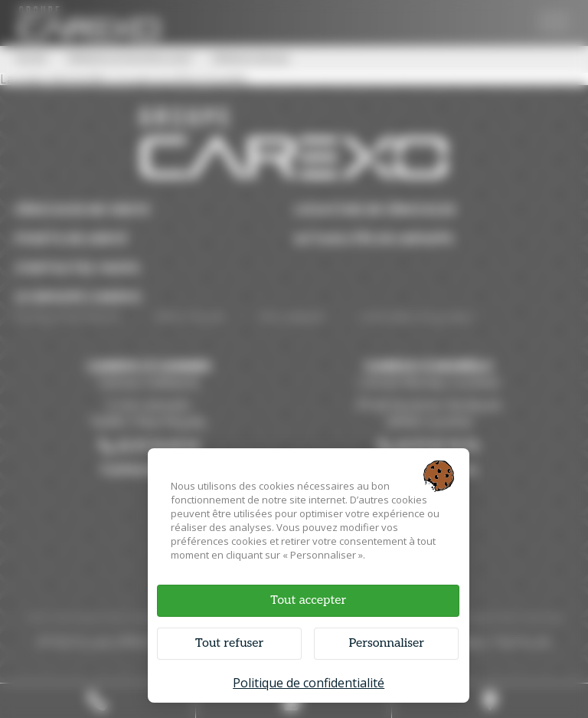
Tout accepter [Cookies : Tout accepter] (308, 600)
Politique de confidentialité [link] (309, 683)
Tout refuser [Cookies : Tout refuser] (229, 643)
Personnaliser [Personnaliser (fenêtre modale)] (386, 643)
